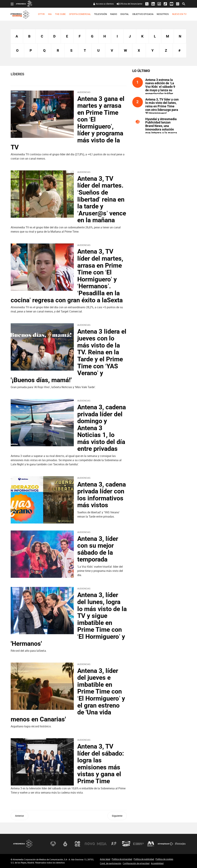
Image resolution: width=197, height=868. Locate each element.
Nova (90, 844)
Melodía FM (151, 844)
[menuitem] (41, 14)
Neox (77, 844)
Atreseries (114, 844)
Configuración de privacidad (136, 863)
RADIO (114, 14)
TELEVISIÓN (101, 14)
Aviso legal (105, 859)
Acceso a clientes (105, 4)
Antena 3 (53, 844)
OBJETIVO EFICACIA (143, 14)
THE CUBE (60, 14)
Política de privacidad (122, 859)
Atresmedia (23, 844)
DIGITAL (125, 14)
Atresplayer (165, 844)
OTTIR (41, 14)
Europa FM (138, 844)
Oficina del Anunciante (129, 4)
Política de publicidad (144, 859)
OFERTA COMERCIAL (80, 14)
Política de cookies (164, 859)
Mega (102, 844)
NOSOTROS (163, 14)
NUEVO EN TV (179, 14)
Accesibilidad (157, 863)
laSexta (65, 844)
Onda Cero (126, 844)
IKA (50, 14)
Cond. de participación (111, 863)
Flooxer (180, 844)
